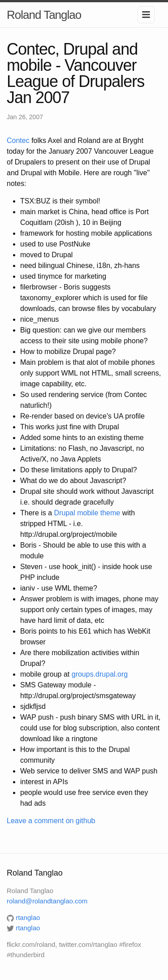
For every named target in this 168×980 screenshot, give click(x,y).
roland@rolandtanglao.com (47, 901)
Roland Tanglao (44, 15)
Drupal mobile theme (87, 513)
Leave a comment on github (51, 821)
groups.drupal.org (100, 674)
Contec (18, 140)
